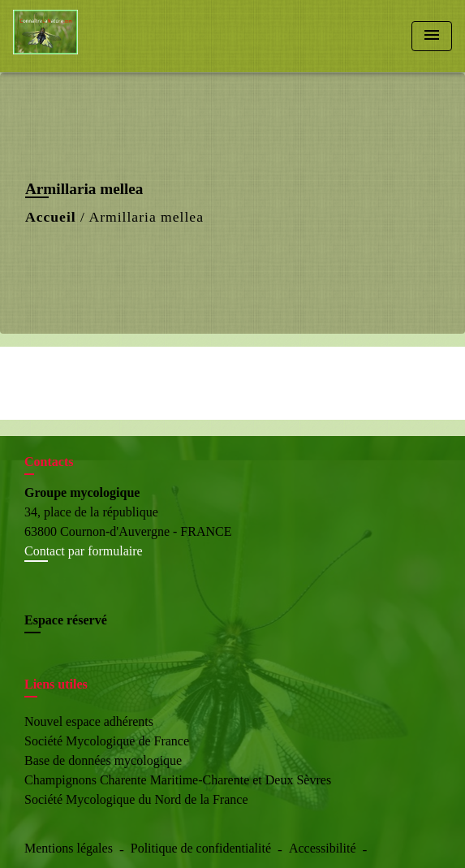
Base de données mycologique (103, 760)
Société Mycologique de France (107, 741)
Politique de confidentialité (201, 848)
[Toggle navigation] (432, 36)
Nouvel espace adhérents (89, 721)
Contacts (49, 462)
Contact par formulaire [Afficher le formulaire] (84, 551)
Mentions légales (69, 848)
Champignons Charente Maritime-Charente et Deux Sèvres (178, 780)
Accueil (51, 217)
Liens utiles (56, 684)
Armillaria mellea (146, 217)
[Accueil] (74, 36)
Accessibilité (323, 848)
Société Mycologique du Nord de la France (136, 799)
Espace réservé (66, 620)
